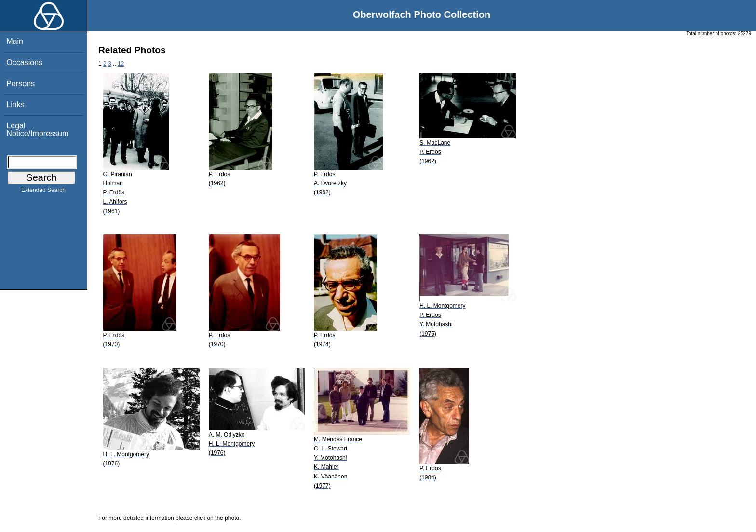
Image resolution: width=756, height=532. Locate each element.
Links (15, 104)
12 (121, 64)
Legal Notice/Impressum (37, 130)
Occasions (24, 62)
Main (15, 41)
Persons (20, 84)
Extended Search (43, 192)
